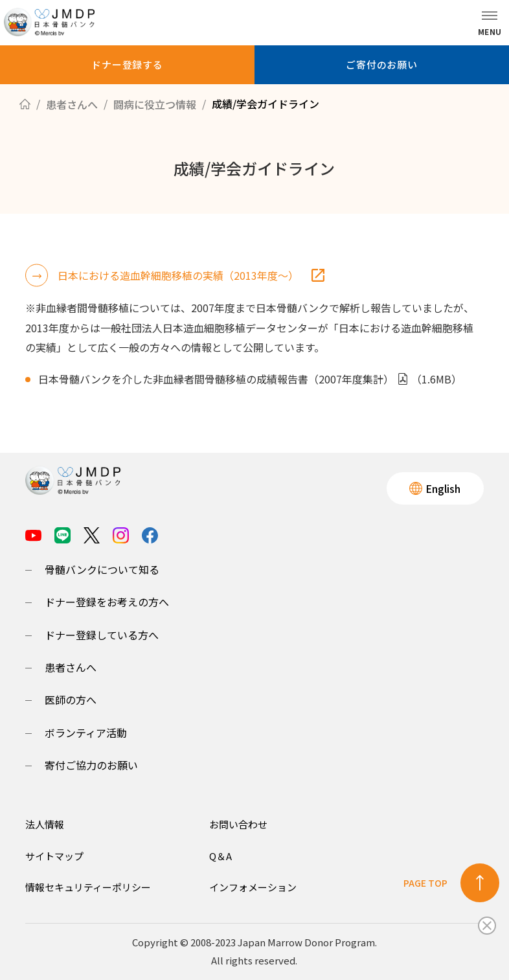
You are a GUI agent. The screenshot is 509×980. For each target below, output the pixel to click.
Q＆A (221, 856)
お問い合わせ (238, 824)
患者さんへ (71, 667)
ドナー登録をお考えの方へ (107, 602)
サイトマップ (54, 856)
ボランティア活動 (86, 733)
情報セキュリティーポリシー (88, 887)
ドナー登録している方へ (102, 635)
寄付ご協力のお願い (91, 765)
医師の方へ (71, 700)
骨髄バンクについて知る (102, 569)
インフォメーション (253, 887)
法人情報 (45, 824)
